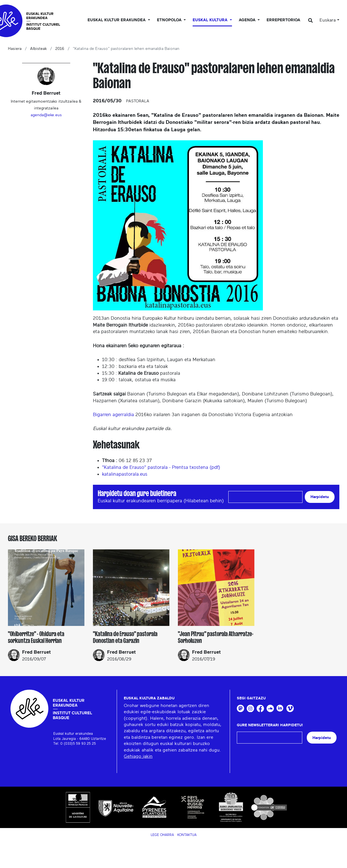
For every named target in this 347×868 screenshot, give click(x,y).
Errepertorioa (283, 20)
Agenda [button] (248, 20)
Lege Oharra (162, 835)
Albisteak (38, 49)
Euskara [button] (328, 20)
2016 (60, 49)
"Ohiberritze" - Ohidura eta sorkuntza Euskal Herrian (36, 637)
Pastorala (138, 101)
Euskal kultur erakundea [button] (117, 20)
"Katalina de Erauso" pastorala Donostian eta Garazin (125, 637)
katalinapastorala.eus (125, 474)
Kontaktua (187, 835)
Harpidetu (320, 497)
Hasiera (15, 49)
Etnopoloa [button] (170, 20)
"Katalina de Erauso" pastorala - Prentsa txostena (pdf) (161, 467)
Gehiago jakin (138, 756)
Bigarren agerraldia (113, 415)
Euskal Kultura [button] (211, 20)
